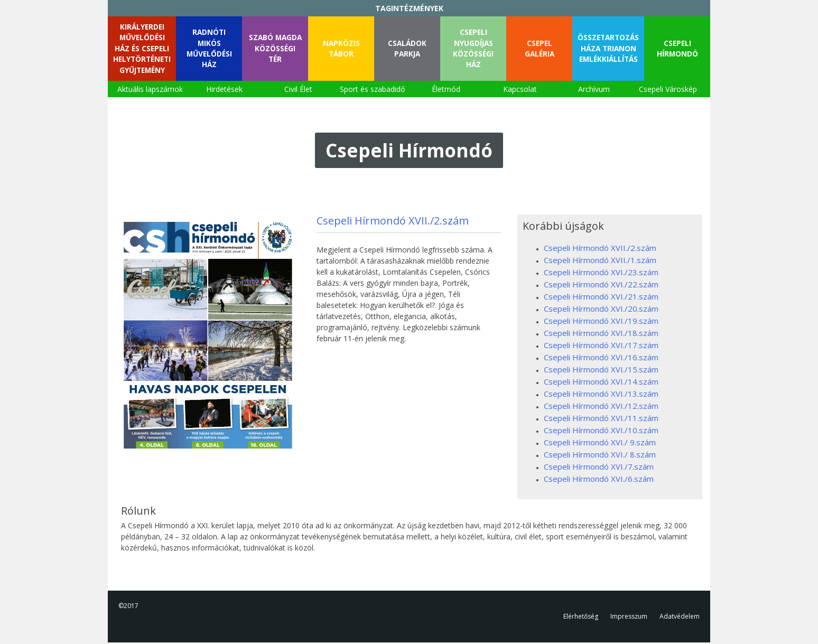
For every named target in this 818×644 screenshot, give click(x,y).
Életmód (446, 91)
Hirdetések (224, 91)
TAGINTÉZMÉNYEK (409, 8)
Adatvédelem (680, 618)
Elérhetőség (581, 618)
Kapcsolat (520, 91)
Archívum (594, 91)
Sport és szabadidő (372, 91)
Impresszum (629, 618)
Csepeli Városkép (668, 91)
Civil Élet (298, 91)
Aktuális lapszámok (150, 91)
